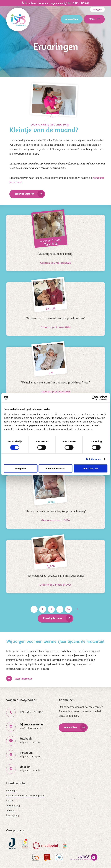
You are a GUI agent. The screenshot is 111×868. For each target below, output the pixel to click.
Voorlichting (13, 805)
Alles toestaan (90, 468)
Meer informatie (23, 679)
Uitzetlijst (12, 790)
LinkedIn (25, 767)
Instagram (26, 753)
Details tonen (94, 459)
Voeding (11, 810)
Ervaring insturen (25, 194)
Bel (31, 712)
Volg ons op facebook (30, 742)
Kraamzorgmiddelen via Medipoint (25, 795)
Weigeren (20, 468)
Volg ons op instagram (31, 756)
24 (68, 609)
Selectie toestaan (55, 468)
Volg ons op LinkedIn (30, 770)
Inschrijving (13, 815)
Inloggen (97, 9)
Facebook (26, 739)
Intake (10, 800)
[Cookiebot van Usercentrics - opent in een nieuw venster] (94, 398)
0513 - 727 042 (81, 3)
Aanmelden (72, 19)
